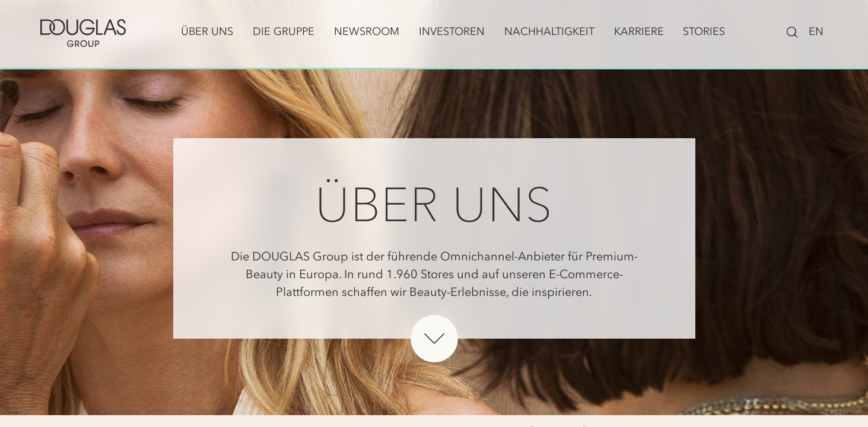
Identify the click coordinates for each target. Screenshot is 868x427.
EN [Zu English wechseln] (816, 31)
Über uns (207, 31)
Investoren (452, 31)
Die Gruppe (284, 31)
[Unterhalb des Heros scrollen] (434, 339)
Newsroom (367, 31)
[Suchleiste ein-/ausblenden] (792, 31)
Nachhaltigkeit (549, 31)
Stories (704, 31)
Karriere (639, 31)
